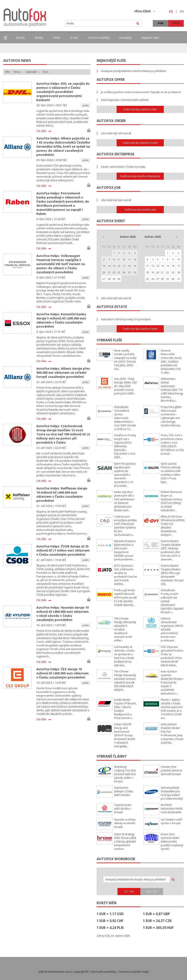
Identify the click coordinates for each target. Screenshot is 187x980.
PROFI (176, 23)
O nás (74, 38)
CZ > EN (129, 892)
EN (182, 11)
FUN (161, 23)
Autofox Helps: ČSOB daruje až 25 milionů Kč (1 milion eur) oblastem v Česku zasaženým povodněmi (63, 550)
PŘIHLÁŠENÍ (145, 11)
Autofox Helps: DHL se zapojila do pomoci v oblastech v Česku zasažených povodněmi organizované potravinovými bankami (63, 92)
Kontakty (125, 38)
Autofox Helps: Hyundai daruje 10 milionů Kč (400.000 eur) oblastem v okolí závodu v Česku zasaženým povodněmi (63, 614)
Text (47, 72)
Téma (18, 72)
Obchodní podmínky (103, 972)
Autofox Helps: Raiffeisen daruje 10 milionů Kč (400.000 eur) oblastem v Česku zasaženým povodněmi (62, 494)
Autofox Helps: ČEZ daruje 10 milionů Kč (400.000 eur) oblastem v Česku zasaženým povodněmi (63, 673)
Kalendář (33, 72)
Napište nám (150, 38)
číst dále (41, 131)
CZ (171, 11)
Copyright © (80, 972)
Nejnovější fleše (111, 61)
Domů (20, 38)
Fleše (57, 38)
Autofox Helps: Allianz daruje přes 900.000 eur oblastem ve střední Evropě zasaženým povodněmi (63, 373)
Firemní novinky (99, 38)
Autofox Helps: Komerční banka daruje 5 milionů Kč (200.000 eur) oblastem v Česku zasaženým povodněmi (61, 320)
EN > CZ (152, 892)
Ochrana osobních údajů (134, 972)
